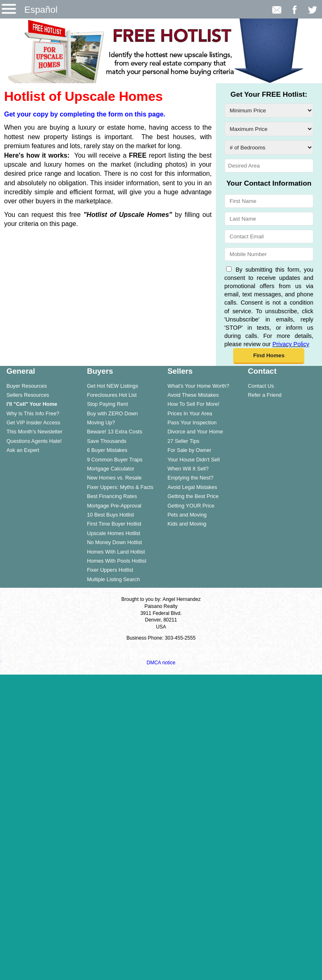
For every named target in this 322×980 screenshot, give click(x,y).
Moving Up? (101, 422)
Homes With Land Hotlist (116, 552)
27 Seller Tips (183, 441)
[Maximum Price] (269, 129)
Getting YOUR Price (191, 506)
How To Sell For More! (193, 404)
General (21, 371)
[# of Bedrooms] (269, 148)
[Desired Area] (269, 166)
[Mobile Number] (269, 254)
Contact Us (261, 386)
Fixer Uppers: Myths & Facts (120, 487)
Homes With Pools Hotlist (116, 561)
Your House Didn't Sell (193, 460)
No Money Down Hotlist (114, 542)
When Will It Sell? (188, 469)
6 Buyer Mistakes (107, 450)
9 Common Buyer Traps (115, 460)
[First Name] (269, 201)
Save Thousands (107, 441)
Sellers (180, 371)
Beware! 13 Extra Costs (114, 432)
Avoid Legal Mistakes (192, 487)
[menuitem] (40, 386)
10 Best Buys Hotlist (110, 515)
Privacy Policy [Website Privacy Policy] (291, 344)
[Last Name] (269, 219)
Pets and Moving (187, 515)
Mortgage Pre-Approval (114, 506)
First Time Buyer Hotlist (114, 524)
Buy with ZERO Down (112, 413)
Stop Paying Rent (107, 404)
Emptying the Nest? (190, 478)
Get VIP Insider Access (34, 422)
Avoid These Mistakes (193, 395)
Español (41, 10)
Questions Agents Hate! (34, 441)
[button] (269, 356)
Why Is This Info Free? (33, 413)
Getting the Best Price (193, 496)
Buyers (100, 371)
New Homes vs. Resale (114, 478)
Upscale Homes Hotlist (113, 533)
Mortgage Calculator (110, 469)
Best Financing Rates (112, 496)
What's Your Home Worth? (198, 386)
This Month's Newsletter (35, 432)
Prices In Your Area (190, 413)
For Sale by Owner (189, 450)
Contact (262, 371)
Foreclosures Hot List (112, 395)
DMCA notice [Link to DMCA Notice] (161, 663)
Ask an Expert (23, 450)
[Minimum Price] (269, 111)
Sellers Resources (28, 395)
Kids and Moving (187, 524)
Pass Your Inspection (192, 422)
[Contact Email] (269, 236)
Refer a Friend (265, 395)
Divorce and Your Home (195, 432)
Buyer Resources (27, 386)
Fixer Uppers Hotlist (110, 570)
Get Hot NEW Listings (112, 386)
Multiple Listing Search (113, 579)
